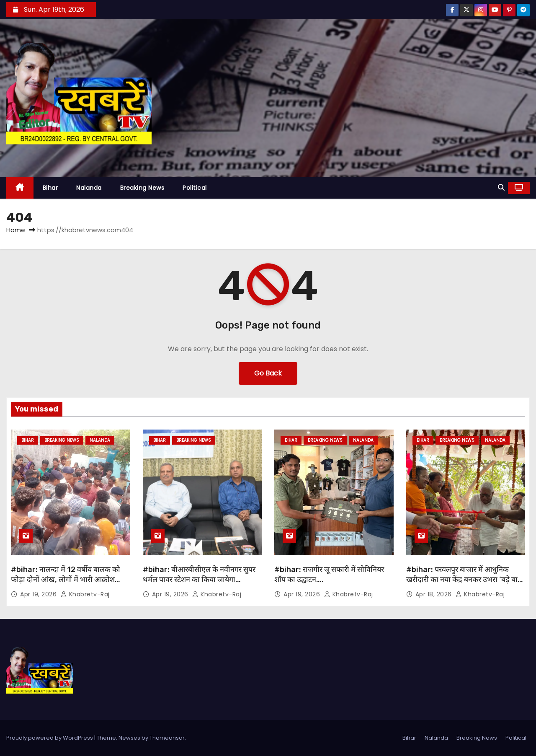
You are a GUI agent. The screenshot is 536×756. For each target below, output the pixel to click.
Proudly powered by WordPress (50, 738)
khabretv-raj (85, 594)
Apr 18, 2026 (435, 594)
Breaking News (142, 188)
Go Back (268, 373)
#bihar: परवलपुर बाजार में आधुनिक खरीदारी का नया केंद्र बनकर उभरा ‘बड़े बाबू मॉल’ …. (464, 580)
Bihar (50, 188)
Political (195, 188)
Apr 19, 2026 (39, 594)
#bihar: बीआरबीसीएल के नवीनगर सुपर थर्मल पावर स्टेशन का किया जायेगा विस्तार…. (199, 580)
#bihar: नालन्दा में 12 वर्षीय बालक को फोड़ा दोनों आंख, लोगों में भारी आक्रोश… (66, 575)
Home (16, 230)
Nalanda (89, 188)
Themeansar (167, 738)
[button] (501, 188)
